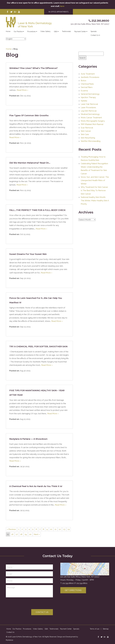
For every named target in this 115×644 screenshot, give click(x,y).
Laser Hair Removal (89, 104)
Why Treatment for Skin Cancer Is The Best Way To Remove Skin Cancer (94, 190)
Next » (37, 534)
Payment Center (81, 32)
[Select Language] (16, 39)
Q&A (56, 32)
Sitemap (106, 629)
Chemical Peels (87, 84)
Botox (83, 81)
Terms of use (95, 629)
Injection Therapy (88, 97)
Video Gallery (45, 31)
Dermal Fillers (87, 87)
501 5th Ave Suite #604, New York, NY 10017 (90, 24)
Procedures (32, 32)
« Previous (11, 529)
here (62, 6)
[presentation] (23, 604)
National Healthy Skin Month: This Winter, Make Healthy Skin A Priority (95, 201)
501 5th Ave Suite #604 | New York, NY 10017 (80, 577)
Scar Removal (87, 128)
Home (8, 31)
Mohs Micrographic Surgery (93, 121)
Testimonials (66, 31)
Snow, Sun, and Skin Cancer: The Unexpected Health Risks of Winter (95, 180)
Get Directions (73, 590)
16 (12, 534)
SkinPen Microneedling (91, 141)
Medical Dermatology (90, 114)
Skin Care (85, 134)
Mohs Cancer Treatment (91, 118)
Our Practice (19, 32)
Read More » (22, 90)
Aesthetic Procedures (90, 77)
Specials (94, 31)
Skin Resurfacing (88, 138)
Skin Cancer (86, 131)
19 (26, 534)
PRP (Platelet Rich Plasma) (92, 124)
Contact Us (95, 35)
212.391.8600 (68, 583)
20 (30, 534)
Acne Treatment (88, 74)
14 (69, 529)
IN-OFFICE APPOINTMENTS (59, 12)
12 (60, 529)
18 (21, 534)
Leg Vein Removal (89, 111)
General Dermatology (90, 94)
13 (64, 529)
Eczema (84, 91)
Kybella (84, 101)
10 (51, 529)
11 (55, 529)
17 (17, 534)
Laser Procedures (88, 107)
